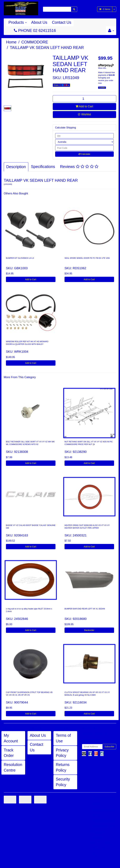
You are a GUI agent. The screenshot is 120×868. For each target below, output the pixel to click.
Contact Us (62, 22)
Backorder (89, 630)
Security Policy (63, 782)
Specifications (43, 167)
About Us (39, 22)
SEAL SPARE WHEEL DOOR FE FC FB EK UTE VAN (87, 258)
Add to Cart (84, 106)
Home (11, 42)
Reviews (79, 167)
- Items (105, 9)
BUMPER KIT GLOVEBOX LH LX (20, 258)
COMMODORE (35, 42)
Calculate (84, 154)
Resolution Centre (13, 767)
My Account (11, 738)
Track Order (9, 753)
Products (17, 22)
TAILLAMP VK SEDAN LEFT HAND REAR (47, 48)
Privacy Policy (62, 753)
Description (16, 167)
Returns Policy (63, 767)
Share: (61, 85)
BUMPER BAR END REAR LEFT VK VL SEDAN (85, 609)
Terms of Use (63, 738)
